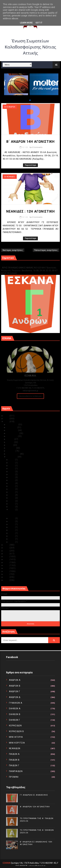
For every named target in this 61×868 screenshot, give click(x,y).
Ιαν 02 (12, 542)
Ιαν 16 (12, 498)
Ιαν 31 (12, 460)
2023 (7, 421)
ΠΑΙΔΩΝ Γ (14, 765)
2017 (7, 559)
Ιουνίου (10, 442)
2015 (7, 565)
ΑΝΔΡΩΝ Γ (15, 691)
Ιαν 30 (12, 463)
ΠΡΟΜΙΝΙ (14, 777)
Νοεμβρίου (12, 427)
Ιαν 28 (12, 468)
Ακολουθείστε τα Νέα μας (30, 396)
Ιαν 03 (12, 539)
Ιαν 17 (12, 495)
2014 (7, 568)
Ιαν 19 (12, 492)
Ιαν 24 (12, 480)
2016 (7, 562)
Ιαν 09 (12, 524)
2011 (7, 577)
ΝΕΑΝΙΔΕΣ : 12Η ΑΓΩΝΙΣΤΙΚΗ (30, 211)
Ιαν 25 (12, 477)
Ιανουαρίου (12, 457)
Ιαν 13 (12, 507)
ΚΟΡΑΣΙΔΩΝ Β (17, 731)
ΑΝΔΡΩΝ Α (15, 680)
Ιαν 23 (12, 483)
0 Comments (37, 147)
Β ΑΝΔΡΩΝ (11, 107)
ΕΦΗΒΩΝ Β (15, 714)
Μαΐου (10, 445)
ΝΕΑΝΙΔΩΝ (15, 748)
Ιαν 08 (12, 527)
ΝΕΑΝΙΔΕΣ (11, 177)
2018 (7, 557)
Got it (39, 23)
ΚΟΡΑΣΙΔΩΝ (15, 726)
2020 (7, 551)
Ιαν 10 (12, 521)
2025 (7, 416)
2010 (7, 580)
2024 (7, 419)
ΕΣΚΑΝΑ (7, 863)
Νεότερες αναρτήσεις (13, 250)
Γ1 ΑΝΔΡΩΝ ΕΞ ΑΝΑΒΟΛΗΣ (16, 265)
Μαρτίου (11, 451)
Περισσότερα (30, 165)
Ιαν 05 (12, 533)
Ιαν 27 (12, 472)
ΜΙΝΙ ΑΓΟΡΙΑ (16, 737)
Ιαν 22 (12, 486)
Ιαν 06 (12, 530)
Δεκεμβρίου (13, 425)
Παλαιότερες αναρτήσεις (46, 250)
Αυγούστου (12, 436)
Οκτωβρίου (12, 430)
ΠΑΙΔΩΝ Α (14, 754)
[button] (28, 100)
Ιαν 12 (12, 510)
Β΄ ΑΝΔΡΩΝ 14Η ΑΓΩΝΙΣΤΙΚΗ (30, 142)
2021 (7, 548)
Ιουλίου (11, 439)
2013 (7, 571)
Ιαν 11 (12, 518)
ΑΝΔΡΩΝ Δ (15, 697)
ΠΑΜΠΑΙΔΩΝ (16, 771)
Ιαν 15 (12, 501)
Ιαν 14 (12, 504)
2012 (7, 574)
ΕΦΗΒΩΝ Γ (15, 720)
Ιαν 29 (12, 466)
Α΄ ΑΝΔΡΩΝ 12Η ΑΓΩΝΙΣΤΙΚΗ (35, 807)
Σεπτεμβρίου (13, 433)
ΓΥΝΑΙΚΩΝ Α (16, 703)
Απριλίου (12, 448)
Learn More (26, 23)
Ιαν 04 (12, 536)
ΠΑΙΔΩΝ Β (14, 760)
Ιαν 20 (12, 489)
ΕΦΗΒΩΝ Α (15, 709)
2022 (7, 545)
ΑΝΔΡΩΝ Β (15, 686)
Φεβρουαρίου (13, 454)
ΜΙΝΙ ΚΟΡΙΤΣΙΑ (17, 743)
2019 (7, 554)
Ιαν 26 (12, 474)
